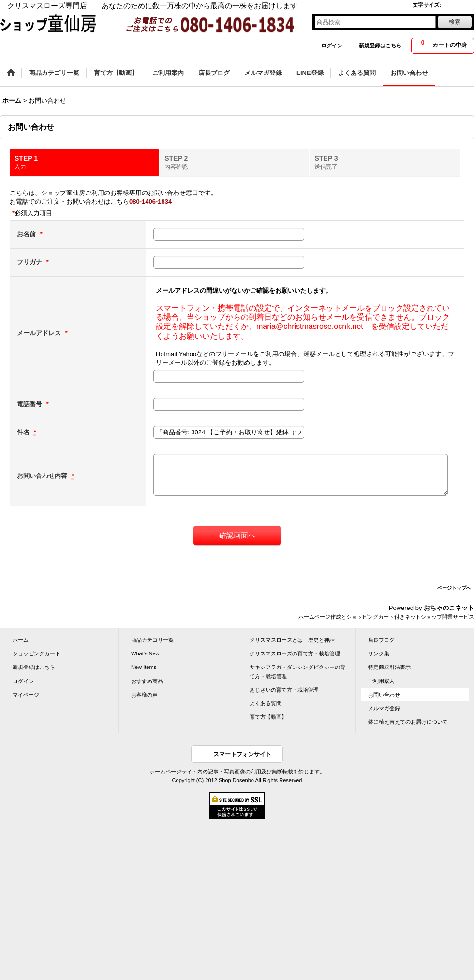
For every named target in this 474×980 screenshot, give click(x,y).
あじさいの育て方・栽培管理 (284, 690)
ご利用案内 (381, 681)
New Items (144, 667)
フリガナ (30, 262)
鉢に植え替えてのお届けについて (408, 722)
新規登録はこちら (380, 45)
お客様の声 (144, 695)
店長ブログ (381, 640)
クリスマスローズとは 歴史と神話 (292, 640)
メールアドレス (40, 333)
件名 (24, 432)
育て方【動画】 (268, 717)
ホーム (21, 640)
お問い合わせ (384, 695)
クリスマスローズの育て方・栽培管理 (295, 653)
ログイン (332, 45)
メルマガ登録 (384, 708)
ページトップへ (454, 588)
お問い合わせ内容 (43, 476)
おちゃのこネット (449, 608)
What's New (145, 653)
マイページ (26, 695)
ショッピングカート (37, 653)
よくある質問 (266, 703)
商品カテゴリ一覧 (152, 640)
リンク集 (379, 653)
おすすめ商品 (147, 681)
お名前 (27, 234)
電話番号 (30, 404)
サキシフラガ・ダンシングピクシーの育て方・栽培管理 (297, 671)
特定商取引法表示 (389, 667)
